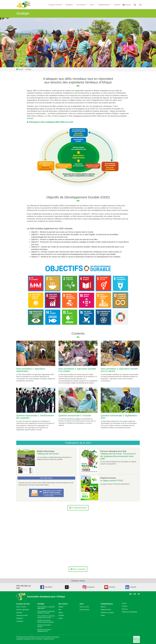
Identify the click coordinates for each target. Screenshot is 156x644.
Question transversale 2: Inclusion (75, 416)
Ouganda (61, 615)
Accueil (20, 69)
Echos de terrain (84, 610)
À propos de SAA (23, 604)
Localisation (20, 621)
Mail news (125, 609)
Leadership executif (22, 615)
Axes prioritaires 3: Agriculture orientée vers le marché (46, 617)
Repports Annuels (106, 610)
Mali (60, 610)
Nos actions (63, 604)
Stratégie (41, 604)
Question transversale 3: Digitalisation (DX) (44, 630)
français (126, 5)
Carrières (117, 5)
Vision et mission (21, 607)
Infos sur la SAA (84, 607)
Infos (82, 604)
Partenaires (20, 618)
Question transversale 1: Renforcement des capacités (46, 621)
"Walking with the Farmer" (48, 454)
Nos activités (78, 569)
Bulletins (103, 607)
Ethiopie (61, 607)
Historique (19, 613)
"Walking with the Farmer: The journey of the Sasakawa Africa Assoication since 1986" (118, 456)
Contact (124, 603)
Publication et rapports (107, 613)
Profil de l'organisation (23, 610)
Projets (61, 618)
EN (131, 594)
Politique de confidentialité (129, 612)
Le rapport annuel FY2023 (112, 481)
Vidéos (103, 615)
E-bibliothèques (78, 508)
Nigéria (61, 613)
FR (135, 594)
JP (139, 594)
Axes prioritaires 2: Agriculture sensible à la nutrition (46, 612)
